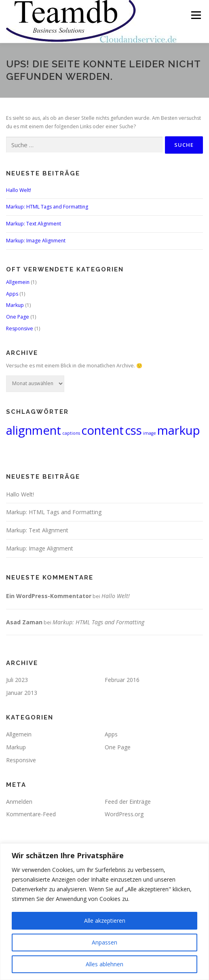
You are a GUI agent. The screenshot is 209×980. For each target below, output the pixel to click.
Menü (195, 15)
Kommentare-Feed (31, 814)
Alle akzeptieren (105, 921)
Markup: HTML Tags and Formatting (47, 207)
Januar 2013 (22, 693)
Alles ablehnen (104, 964)
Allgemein (18, 282)
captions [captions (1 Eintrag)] (71, 433)
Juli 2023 (17, 680)
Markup (15, 305)
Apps (12, 294)
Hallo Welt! (19, 190)
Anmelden (19, 802)
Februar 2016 (122, 680)
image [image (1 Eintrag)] (150, 433)
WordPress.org (124, 814)
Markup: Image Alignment (36, 241)
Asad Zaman (24, 622)
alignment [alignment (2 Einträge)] (34, 430)
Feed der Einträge (128, 802)
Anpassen (104, 942)
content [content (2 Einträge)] (102, 430)
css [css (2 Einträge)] (133, 430)
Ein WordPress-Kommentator (49, 596)
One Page (18, 317)
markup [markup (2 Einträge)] (179, 430)
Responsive (20, 328)
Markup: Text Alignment (34, 224)
